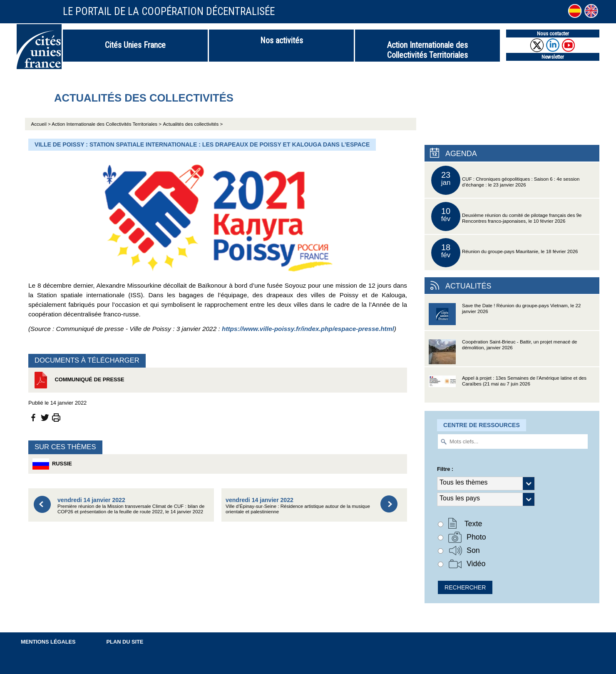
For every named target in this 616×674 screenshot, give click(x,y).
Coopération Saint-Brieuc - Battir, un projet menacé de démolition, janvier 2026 (503, 353)
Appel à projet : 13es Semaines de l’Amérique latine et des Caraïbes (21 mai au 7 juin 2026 (508, 389)
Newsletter (553, 57)
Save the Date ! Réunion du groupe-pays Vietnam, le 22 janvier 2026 (505, 317)
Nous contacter (553, 34)
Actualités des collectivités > (193, 124)
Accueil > (42, 124)
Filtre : (445, 469)
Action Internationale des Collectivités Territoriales (427, 50)
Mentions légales (48, 642)
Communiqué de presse (78, 380)
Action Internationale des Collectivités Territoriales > (107, 124)
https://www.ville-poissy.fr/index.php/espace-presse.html (308, 329)
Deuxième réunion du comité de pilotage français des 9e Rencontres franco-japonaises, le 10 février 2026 (506, 216)
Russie (52, 464)
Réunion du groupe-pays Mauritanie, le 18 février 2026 (504, 253)
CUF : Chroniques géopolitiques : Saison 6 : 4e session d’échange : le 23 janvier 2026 (505, 180)
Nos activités (282, 40)
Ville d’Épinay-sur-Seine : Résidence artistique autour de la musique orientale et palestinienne (298, 506)
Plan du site (125, 642)
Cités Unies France (135, 45)
